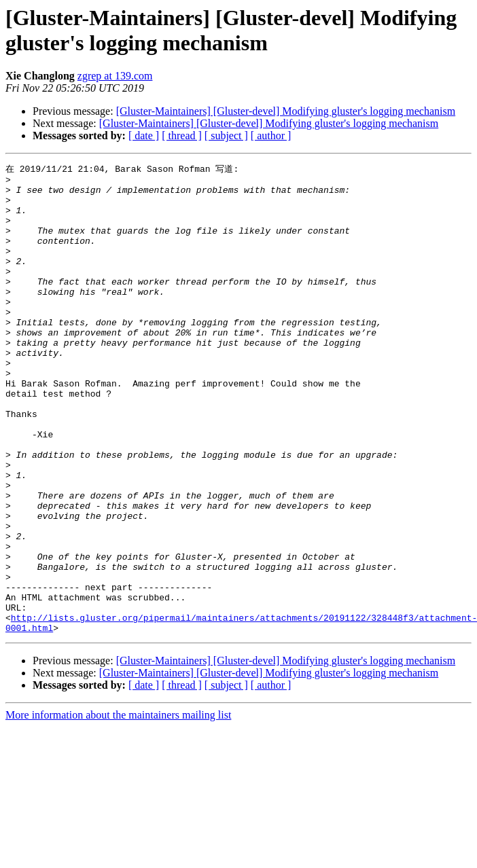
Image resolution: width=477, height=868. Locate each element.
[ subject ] (226, 135)
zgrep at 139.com (115, 76)
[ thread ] (182, 135)
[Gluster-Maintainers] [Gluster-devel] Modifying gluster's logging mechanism (286, 111)
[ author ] (271, 135)
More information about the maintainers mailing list (118, 807)
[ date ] (144, 135)
